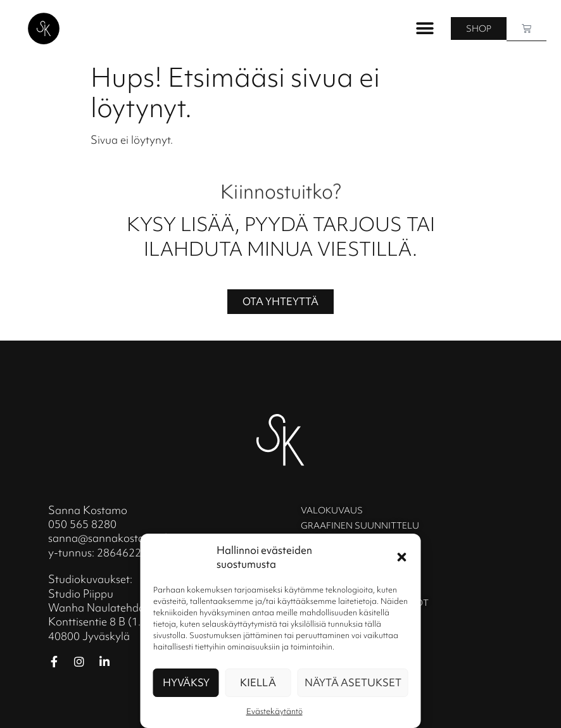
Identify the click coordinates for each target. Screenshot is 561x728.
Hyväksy (186, 682)
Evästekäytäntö (274, 711)
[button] (402, 557)
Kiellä (258, 682)
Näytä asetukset (353, 682)
